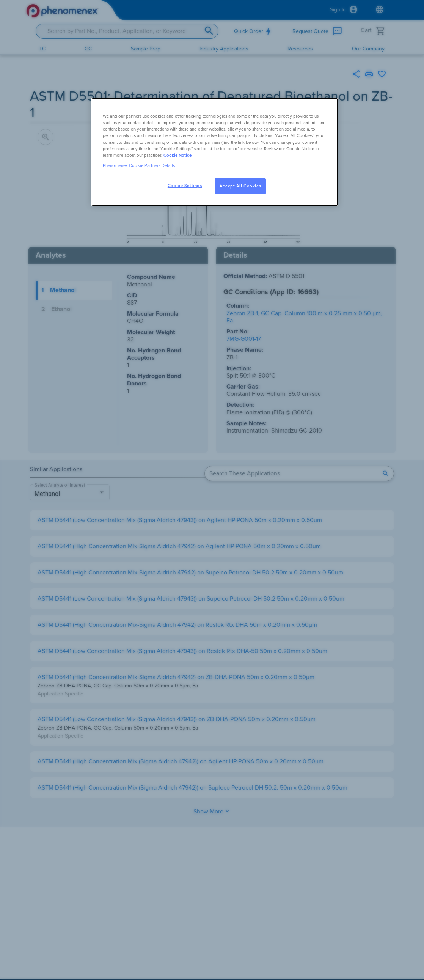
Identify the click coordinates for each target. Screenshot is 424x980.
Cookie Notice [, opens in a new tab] (177, 155)
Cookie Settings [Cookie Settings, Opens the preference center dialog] (185, 186)
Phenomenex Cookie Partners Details (139, 166)
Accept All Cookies (240, 186)
